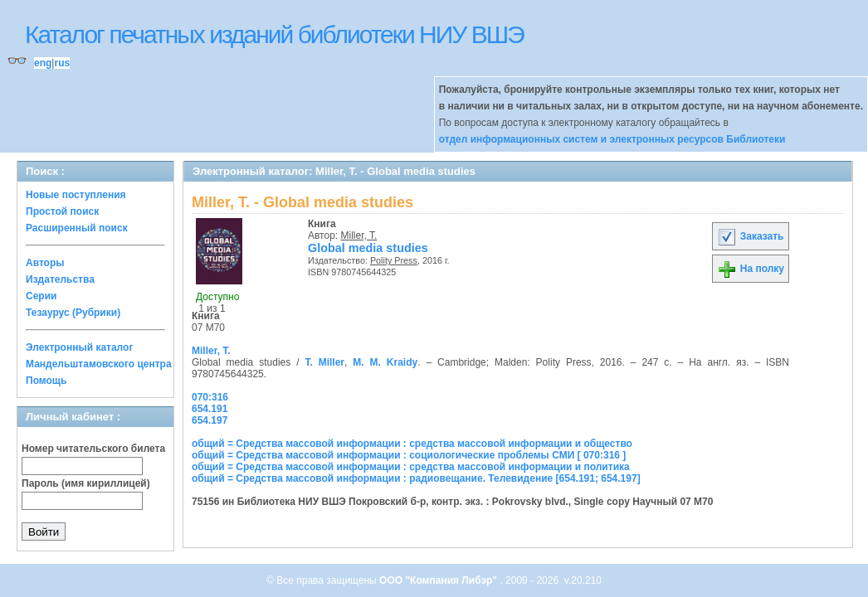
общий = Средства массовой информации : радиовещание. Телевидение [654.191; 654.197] (416, 478)
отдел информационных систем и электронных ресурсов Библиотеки (612, 139)
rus (62, 63)
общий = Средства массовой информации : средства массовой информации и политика (411, 467)
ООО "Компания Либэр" (439, 580)
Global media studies (368, 248)
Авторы (45, 263)
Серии (41, 296)
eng (43, 63)
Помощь (46, 381)
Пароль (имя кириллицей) (86, 483)
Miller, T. (359, 235)
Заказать (750, 236)
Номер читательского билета (93, 449)
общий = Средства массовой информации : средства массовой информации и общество (412, 444)
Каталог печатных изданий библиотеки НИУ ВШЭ (274, 34)
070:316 (210, 397)
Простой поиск (62, 211)
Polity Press (394, 260)
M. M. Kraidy (385, 362)
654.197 (210, 420)
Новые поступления (76, 195)
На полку (751, 269)
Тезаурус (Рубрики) (73, 313)
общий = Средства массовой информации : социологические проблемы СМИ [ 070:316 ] (409, 455)
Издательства (60, 279)
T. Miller (324, 362)
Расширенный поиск (77, 228)
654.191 (210, 409)
